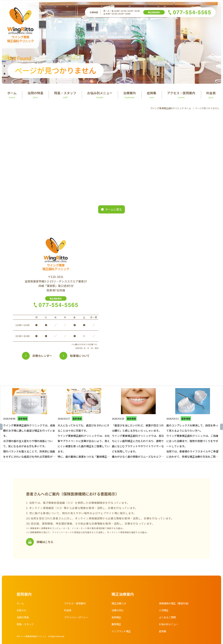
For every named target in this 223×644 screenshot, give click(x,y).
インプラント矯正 (122, 632)
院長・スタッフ (26, 625)
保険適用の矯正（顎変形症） (176, 604)
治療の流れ (118, 611)
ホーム (21, 604)
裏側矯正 (117, 625)
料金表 (68, 611)
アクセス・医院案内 (76, 604)
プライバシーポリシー (77, 618)
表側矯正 (117, 618)
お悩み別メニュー (169, 625)
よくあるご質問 (168, 618)
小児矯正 (164, 611)
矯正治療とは (119, 604)
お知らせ (22, 611)
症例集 (163, 632)
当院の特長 (23, 618)
